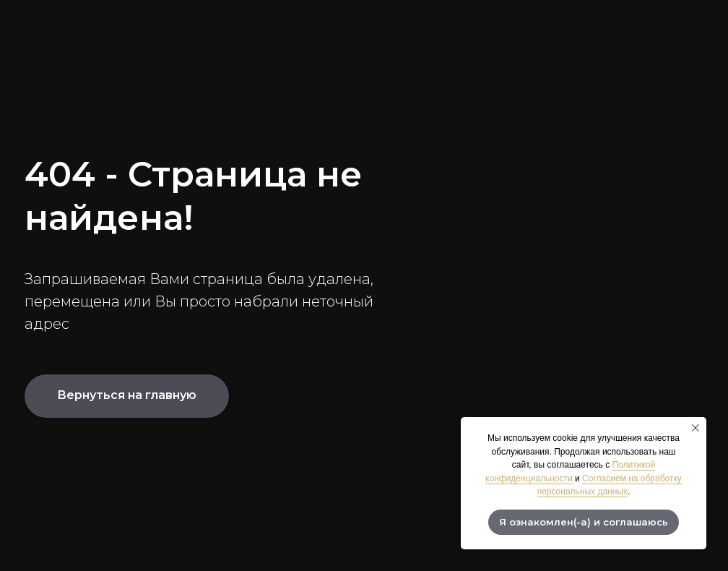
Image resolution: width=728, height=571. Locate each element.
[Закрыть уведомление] (695, 428)
